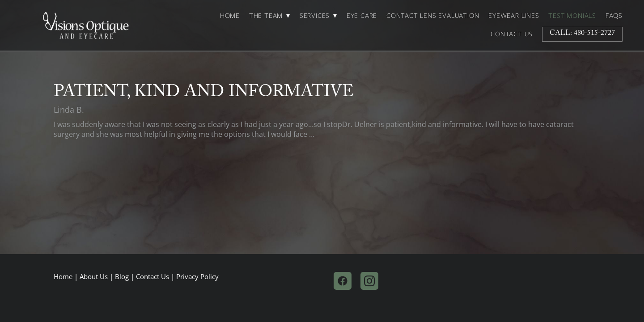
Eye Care (362, 16)
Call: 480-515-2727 (582, 34)
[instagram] (369, 281)
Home (230, 16)
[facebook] (343, 281)
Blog (122, 277)
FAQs (614, 16)
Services (318, 16)
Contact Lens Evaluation (433, 16)
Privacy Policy (197, 277)
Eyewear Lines (514, 16)
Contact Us (512, 34)
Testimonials (572, 16)
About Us (94, 277)
